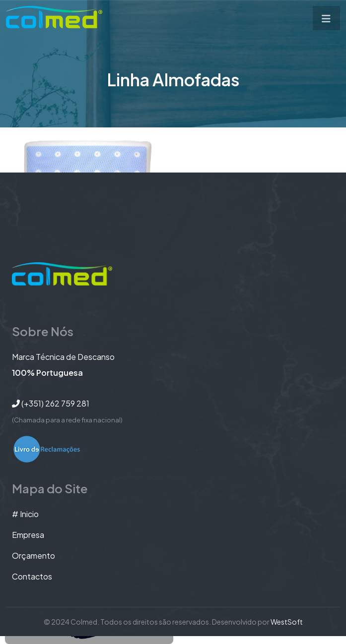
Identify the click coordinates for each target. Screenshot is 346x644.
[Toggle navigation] (326, 18)
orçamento (34, 556)
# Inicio (25, 514)
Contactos (32, 576)
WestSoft (287, 622)
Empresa (28, 535)
